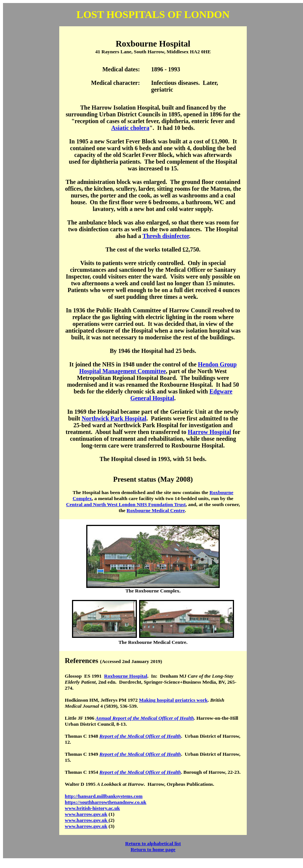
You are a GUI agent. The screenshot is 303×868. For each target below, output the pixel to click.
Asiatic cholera (130, 128)
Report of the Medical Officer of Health (140, 736)
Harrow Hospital (210, 432)
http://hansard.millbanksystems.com (104, 796)
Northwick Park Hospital (114, 418)
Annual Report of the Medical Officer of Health (145, 718)
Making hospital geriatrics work (173, 700)
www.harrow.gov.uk (86, 814)
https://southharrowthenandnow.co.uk (106, 802)
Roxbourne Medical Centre (156, 510)
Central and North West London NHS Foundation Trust (126, 504)
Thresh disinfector (166, 236)
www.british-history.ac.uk (92, 808)
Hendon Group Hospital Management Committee (158, 368)
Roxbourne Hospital (126, 676)
